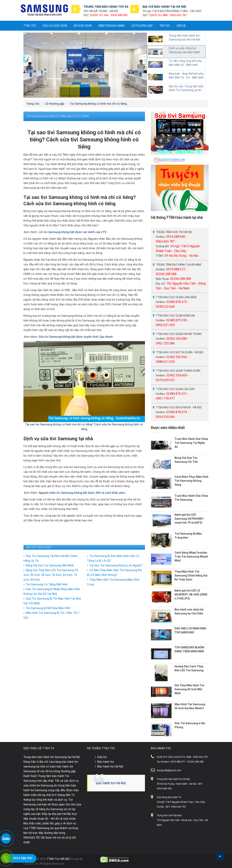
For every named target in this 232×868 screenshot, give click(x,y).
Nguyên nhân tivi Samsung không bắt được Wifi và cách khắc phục (82, 493)
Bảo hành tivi (106, 762)
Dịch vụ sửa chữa (55, 26)
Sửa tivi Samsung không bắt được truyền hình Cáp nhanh (75, 337)
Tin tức (165, 26)
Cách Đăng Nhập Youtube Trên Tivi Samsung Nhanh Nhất (191, 557)
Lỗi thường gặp (142, 26)
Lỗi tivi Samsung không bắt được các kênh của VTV (72, 232)
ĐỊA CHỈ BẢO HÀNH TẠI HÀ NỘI (164, 7)
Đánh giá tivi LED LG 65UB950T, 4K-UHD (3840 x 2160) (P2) (191, 594)
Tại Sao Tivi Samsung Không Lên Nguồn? (116, 565)
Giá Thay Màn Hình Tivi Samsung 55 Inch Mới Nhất (189, 689)
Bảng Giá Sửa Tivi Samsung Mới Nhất (50, 565)
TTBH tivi (30, 26)
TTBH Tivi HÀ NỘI (58, 859)
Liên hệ (181, 26)
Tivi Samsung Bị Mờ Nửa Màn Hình (48, 608)
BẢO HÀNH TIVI (161, 748)
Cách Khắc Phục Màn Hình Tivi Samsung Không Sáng (191, 481)
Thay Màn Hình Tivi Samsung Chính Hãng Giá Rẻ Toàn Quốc (191, 576)
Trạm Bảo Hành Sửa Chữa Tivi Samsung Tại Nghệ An (191, 443)
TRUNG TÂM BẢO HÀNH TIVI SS (106, 7)
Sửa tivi (102, 757)
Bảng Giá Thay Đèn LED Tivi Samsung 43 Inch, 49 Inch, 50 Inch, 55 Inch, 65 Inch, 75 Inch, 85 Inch (51, 575)
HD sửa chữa (83, 26)
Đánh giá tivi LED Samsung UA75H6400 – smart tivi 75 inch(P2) (190, 519)
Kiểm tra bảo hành (112, 26)
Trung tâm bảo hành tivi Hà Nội (173, 779)
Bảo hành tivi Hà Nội (110, 766)
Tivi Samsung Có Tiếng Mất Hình (47, 584)
